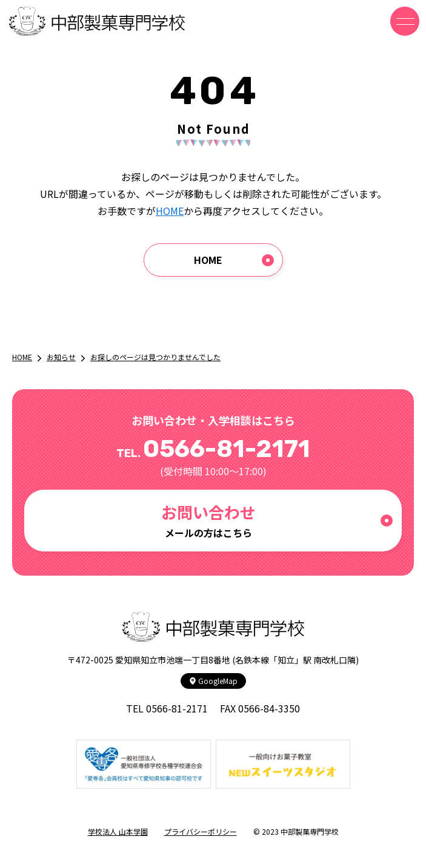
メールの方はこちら (208, 520)
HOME (170, 211)
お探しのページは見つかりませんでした (155, 357)
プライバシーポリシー (201, 831)
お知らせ (61, 357)
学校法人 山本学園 (118, 831)
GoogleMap (213, 681)
